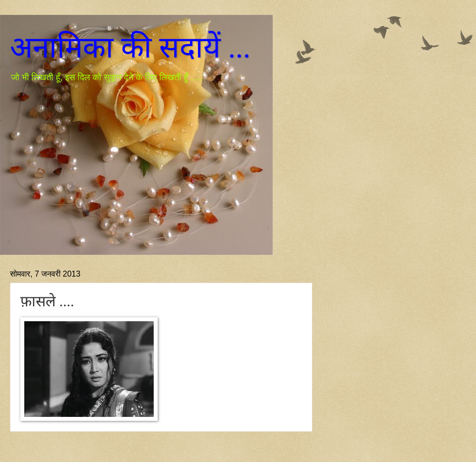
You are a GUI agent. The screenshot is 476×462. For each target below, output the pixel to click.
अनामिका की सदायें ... (130, 48)
